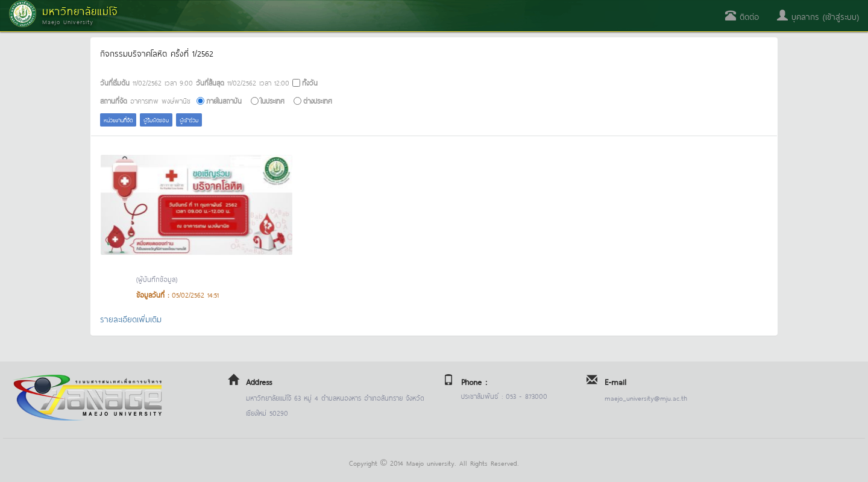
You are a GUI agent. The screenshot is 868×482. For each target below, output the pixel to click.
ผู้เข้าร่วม (189, 120)
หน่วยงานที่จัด (118, 120)
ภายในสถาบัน (224, 100)
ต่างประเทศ (318, 100)
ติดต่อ (742, 16)
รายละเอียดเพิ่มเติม (131, 318)
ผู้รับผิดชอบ (156, 120)
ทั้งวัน (310, 82)
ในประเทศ (272, 100)
